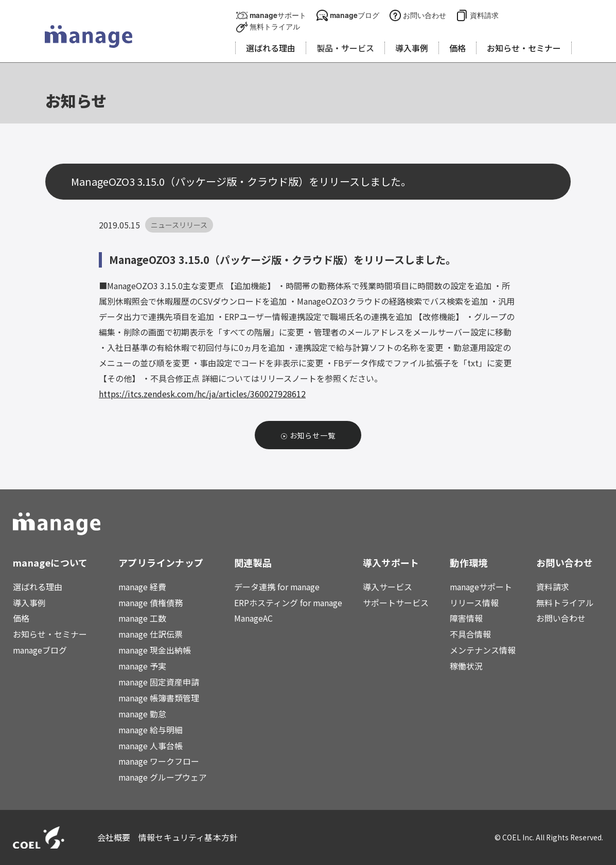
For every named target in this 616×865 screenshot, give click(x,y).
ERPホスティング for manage (288, 603)
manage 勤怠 (142, 714)
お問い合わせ (425, 15)
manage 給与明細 (151, 730)
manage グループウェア (163, 777)
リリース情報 (474, 603)
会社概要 (114, 837)
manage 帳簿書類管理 (159, 698)
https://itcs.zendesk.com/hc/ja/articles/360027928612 (202, 394)
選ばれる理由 (38, 587)
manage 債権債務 (151, 603)
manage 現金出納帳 (155, 650)
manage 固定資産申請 (159, 682)
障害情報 (466, 618)
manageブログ (355, 15)
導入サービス (388, 587)
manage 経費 (142, 587)
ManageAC (253, 618)
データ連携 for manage (277, 587)
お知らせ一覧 (313, 435)
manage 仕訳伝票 (151, 634)
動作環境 (469, 562)
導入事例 (29, 603)
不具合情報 (470, 634)
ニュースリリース (179, 225)
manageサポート (278, 15)
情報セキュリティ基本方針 (188, 837)
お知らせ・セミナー (50, 634)
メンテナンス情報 (483, 650)
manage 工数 (142, 618)
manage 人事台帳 (151, 746)
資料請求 (484, 15)
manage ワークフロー (159, 761)
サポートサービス (396, 603)
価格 (21, 618)
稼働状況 (466, 666)
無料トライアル (275, 27)
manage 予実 (142, 666)
